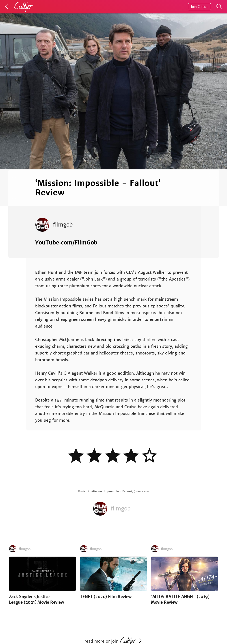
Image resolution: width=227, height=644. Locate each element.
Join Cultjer (199, 7)
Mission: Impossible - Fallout (112, 491)
